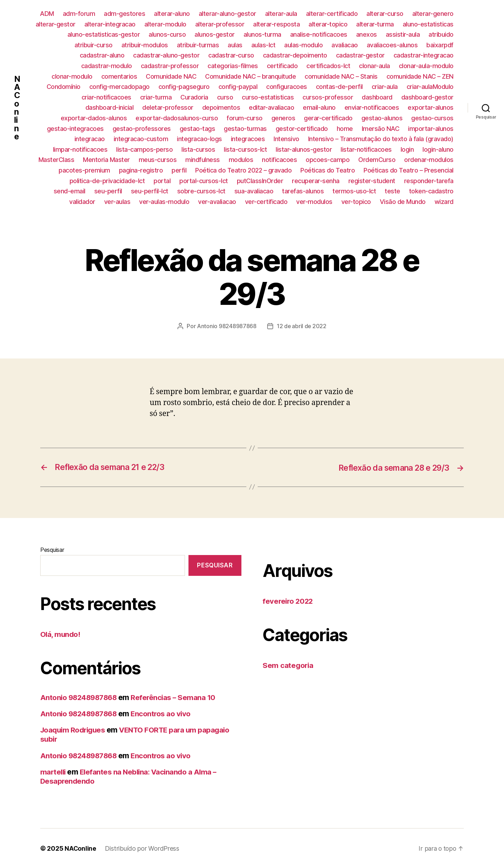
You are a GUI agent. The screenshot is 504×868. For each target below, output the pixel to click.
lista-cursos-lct (245, 149)
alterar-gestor (56, 24)
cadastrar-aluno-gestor (166, 55)
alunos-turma (262, 34)
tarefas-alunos (303, 191)
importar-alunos (431, 129)
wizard (444, 202)
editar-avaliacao (271, 107)
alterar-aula (281, 14)
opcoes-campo (328, 160)
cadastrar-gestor (360, 55)
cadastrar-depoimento (295, 55)
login (407, 149)
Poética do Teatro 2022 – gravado (243, 170)
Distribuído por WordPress (142, 848)
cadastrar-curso (231, 55)
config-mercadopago (119, 87)
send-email (70, 191)
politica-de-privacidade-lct (107, 181)
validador (82, 202)
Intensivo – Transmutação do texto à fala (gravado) (381, 139)
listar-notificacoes (366, 149)
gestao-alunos (382, 118)
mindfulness (203, 160)
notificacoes (279, 160)
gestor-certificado (302, 129)
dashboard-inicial (110, 107)
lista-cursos (198, 149)
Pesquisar (52, 550)
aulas (235, 45)
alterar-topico (328, 24)
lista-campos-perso (144, 149)
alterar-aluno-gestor (227, 14)
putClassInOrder (260, 181)
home (345, 129)
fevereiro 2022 (289, 601)
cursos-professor (328, 97)
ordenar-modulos (429, 160)
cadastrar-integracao (424, 55)
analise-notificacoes (319, 34)
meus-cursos (158, 160)
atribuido (441, 34)
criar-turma (156, 97)
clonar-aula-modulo (426, 66)
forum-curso (245, 118)
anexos (367, 34)
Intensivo (286, 139)
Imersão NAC (381, 129)
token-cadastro (431, 191)
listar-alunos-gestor (304, 149)
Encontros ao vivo (165, 713)
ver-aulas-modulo (164, 202)
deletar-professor (168, 107)
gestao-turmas (245, 129)
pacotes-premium (84, 170)
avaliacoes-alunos (392, 45)
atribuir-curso (94, 45)
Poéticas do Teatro (328, 170)
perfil (179, 170)
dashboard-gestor (427, 97)
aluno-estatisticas (428, 24)
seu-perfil (108, 191)
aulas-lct (263, 45)
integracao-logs (199, 139)
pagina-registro (141, 170)
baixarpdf (440, 45)
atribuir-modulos (145, 45)
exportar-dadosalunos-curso (177, 118)
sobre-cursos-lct (201, 191)
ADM (47, 14)
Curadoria (194, 97)
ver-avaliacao (217, 202)
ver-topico (356, 202)
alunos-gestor (215, 34)
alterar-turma (375, 24)
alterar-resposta (276, 24)
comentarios (119, 76)
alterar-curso (385, 14)
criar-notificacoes (106, 97)
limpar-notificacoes (80, 149)
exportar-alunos (431, 107)
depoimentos (221, 107)
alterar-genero (433, 14)
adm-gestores (124, 14)
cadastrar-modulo (107, 66)
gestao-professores (142, 129)
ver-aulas (117, 202)
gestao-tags (197, 129)
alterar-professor (220, 24)
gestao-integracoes (75, 129)
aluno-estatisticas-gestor (104, 34)
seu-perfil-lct (150, 191)
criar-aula (385, 87)
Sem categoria (289, 665)
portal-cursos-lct (204, 181)
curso (225, 97)
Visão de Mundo (403, 202)
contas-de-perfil (339, 87)
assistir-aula (403, 34)
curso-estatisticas (268, 97)
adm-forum (79, 14)
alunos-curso (167, 34)
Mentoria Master (106, 160)
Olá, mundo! (61, 634)
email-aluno (319, 107)
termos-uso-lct (354, 191)
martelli (54, 771)
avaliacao (345, 45)
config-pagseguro (184, 87)
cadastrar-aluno (102, 55)
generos (283, 118)
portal (162, 181)
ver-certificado (266, 202)
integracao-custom (141, 139)
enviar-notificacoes (372, 107)
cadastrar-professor (170, 66)
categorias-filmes (233, 66)
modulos (241, 160)
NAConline (17, 108)
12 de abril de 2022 (302, 326)
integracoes (248, 139)
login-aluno (438, 149)
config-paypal (238, 87)
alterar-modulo (165, 24)
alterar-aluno (172, 14)
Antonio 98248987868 (226, 326)
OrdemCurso (377, 160)
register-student (372, 181)
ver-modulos (314, 202)
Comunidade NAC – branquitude (250, 76)
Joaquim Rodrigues (74, 730)
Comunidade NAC (171, 76)
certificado (282, 66)
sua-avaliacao (254, 191)
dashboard (377, 97)
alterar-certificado (332, 14)
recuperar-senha (316, 181)
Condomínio (64, 87)
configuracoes (287, 87)
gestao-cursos (432, 118)
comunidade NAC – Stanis (341, 76)
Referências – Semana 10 (177, 697)
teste (392, 191)
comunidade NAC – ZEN (420, 76)
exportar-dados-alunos (94, 118)
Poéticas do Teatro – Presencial (409, 170)
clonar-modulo (72, 76)
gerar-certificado (328, 118)
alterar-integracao (110, 24)
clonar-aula (374, 66)
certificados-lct (328, 66)
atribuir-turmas (198, 45)
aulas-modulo (303, 45)
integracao (90, 139)
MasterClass (56, 160)
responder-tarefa (429, 181)
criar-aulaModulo (430, 87)
